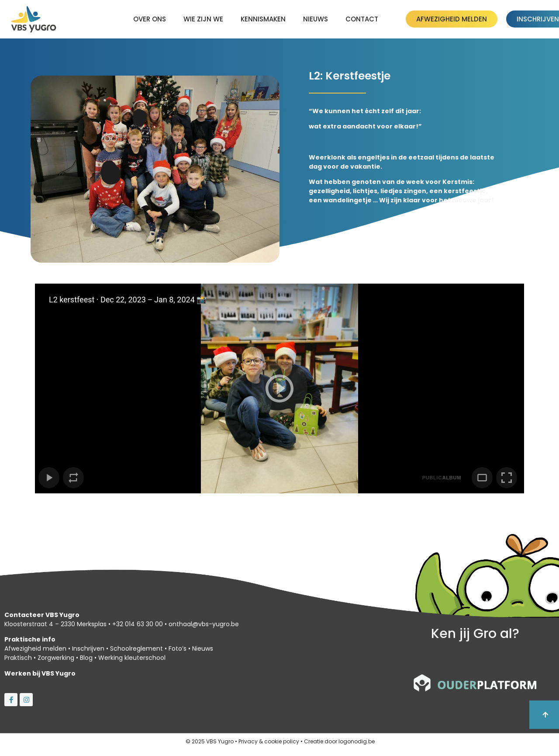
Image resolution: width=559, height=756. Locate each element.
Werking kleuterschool (132, 658)
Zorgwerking (56, 658)
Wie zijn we (203, 19)
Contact (362, 19)
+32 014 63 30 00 (138, 624)
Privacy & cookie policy (269, 741)
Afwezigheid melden (35, 648)
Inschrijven (88, 648)
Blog (86, 658)
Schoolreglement (136, 648)
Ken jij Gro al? (475, 634)
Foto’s (178, 648)
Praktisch (18, 658)
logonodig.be (357, 741)
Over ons (150, 19)
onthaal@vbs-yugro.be (204, 624)
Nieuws (316, 19)
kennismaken (263, 19)
